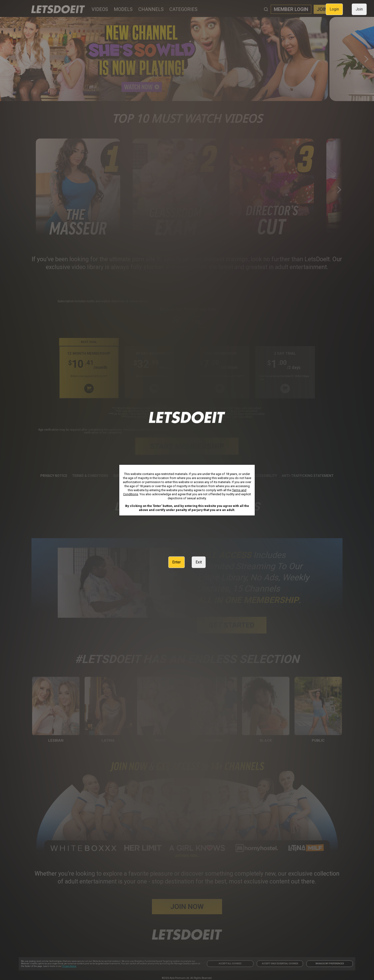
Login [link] (334, 9)
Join (359, 9)
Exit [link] (199, 562)
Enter (177, 562)
